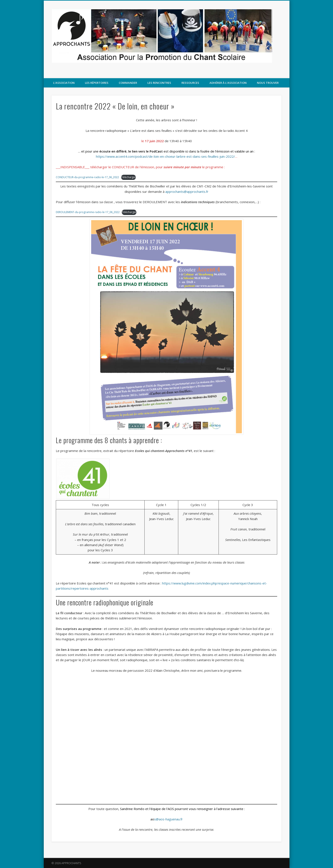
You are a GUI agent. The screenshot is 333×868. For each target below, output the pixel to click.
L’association (64, 83)
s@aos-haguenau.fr (167, 819)
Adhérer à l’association (228, 83)
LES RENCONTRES (159, 83)
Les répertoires (97, 83)
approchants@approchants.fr (187, 192)
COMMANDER (128, 83)
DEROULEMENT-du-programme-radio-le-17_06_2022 (88, 212)
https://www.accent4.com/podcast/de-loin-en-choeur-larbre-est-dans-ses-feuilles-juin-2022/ (165, 156)
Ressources (190, 83)
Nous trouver (268, 83)
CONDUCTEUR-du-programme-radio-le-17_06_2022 (87, 177)
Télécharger (128, 177)
